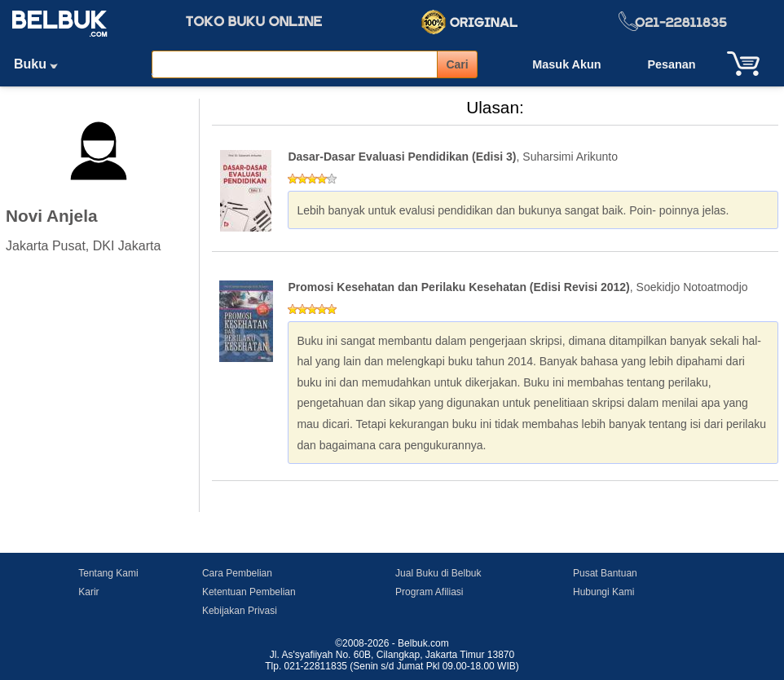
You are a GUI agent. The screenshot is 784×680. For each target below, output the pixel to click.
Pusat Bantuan (605, 573)
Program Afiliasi (429, 592)
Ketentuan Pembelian (249, 592)
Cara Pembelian (237, 573)
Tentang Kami (108, 573)
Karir (88, 592)
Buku (42, 64)
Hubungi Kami (603, 592)
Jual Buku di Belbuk (438, 573)
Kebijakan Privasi (240, 611)
